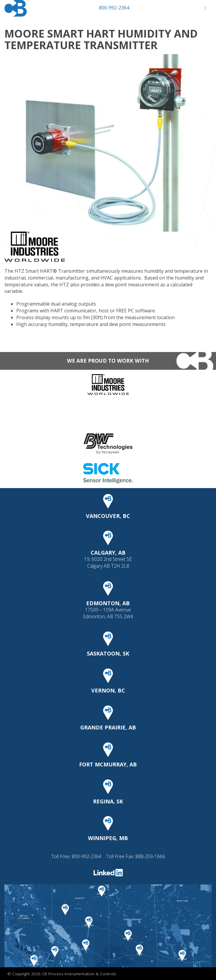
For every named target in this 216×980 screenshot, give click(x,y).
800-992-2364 (114, 8)
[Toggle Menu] (205, 8)
